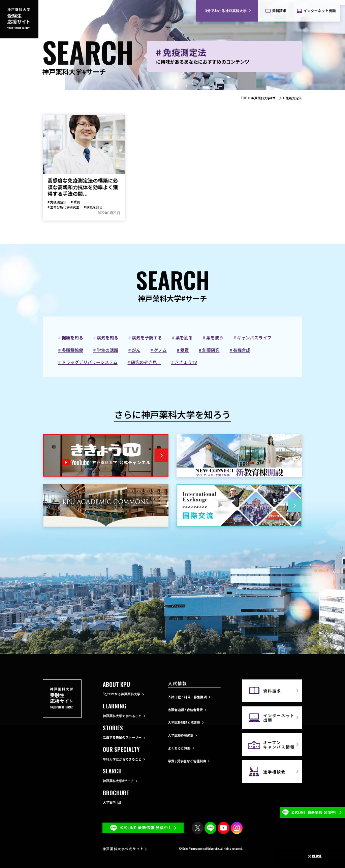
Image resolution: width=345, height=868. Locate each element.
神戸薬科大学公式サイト (123, 849)
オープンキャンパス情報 (279, 744)
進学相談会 (274, 772)
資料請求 (272, 691)
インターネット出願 (279, 717)
